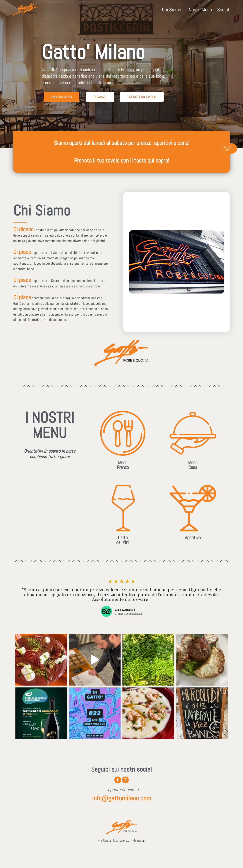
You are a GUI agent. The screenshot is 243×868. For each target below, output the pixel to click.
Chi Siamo (172, 10)
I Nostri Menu (199, 10)
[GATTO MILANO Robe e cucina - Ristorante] (26, 10)
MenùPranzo (123, 465)
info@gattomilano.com (122, 799)
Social (223, 10)
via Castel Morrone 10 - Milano (120, 841)
